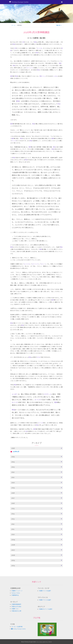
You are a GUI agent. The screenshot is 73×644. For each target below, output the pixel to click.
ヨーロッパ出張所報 (17, 627)
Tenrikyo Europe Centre (19, 2)
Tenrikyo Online (16, 593)
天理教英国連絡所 (16, 604)
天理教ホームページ (17, 591)
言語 (59, 25)
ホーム (13, 25)
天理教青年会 (15, 595)
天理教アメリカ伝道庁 (45, 591)
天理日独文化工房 (16, 611)
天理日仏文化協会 (16, 607)
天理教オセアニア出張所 (46, 609)
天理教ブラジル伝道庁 (45, 600)
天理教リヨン (15, 609)
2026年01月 (16, 452)
